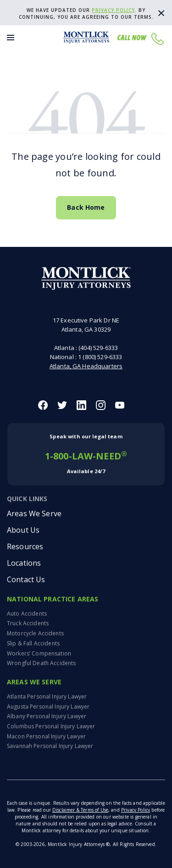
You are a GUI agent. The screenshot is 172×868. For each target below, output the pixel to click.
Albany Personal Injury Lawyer (47, 716)
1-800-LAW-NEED (86, 454)
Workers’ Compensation (39, 653)
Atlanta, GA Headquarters (86, 366)
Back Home (86, 207)
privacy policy (113, 10)
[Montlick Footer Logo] (86, 279)
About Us (23, 530)
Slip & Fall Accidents (33, 643)
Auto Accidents (27, 614)
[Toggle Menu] (11, 38)
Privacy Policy (136, 810)
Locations (24, 563)
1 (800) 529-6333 (100, 357)
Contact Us (26, 579)
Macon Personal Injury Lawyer (46, 736)
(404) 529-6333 (98, 348)
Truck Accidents (28, 623)
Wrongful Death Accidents (41, 663)
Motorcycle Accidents (35, 633)
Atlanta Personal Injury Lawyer (47, 696)
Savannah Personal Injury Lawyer (50, 746)
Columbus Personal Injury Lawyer (51, 726)
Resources (25, 546)
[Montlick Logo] (86, 38)
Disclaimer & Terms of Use (80, 810)
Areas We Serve (34, 513)
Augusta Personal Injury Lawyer (48, 707)
